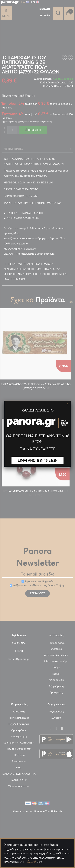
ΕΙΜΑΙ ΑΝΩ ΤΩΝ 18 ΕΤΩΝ (38, 460)
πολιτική (30, 862)
